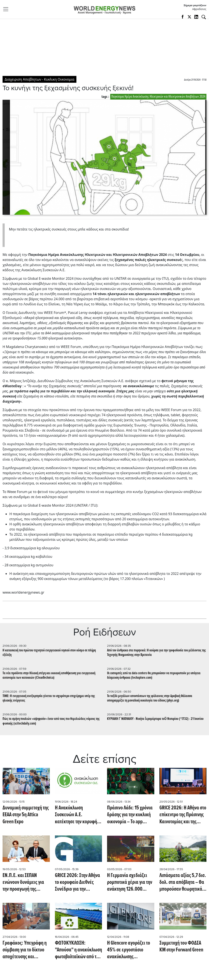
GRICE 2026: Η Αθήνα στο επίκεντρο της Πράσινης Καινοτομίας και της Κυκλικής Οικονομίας (183, 815)
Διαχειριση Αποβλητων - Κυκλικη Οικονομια (39, 79)
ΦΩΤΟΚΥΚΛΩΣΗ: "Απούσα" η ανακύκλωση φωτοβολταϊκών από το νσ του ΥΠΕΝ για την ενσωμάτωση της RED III (78, 950)
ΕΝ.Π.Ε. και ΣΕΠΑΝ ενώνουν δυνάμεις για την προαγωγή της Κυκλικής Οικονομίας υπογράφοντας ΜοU (23, 882)
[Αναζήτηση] (204, 17)
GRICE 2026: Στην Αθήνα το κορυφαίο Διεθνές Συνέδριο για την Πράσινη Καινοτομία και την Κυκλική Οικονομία (77, 882)
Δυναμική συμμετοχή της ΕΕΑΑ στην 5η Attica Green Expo (26, 815)
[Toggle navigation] (7, 9)
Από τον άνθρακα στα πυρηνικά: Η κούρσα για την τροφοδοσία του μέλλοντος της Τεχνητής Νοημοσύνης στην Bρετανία (156, 653)
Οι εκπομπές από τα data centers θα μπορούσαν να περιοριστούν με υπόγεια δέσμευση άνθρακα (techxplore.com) (154, 676)
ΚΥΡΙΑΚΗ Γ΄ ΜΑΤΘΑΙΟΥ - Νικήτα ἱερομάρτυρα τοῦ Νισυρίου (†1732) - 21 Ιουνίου (155, 719)
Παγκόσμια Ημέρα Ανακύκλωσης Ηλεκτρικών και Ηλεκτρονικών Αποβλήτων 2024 (158, 97)
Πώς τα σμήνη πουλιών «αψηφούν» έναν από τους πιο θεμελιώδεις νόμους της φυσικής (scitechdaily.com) (51, 721)
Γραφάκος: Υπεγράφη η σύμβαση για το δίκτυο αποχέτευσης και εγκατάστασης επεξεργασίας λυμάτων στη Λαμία (25, 950)
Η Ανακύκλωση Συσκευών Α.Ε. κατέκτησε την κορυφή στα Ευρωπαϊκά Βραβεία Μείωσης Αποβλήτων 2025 (78, 815)
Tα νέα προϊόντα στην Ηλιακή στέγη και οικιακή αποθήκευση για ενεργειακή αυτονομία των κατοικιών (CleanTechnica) (49, 676)
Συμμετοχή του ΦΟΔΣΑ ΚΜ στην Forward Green (181, 947)
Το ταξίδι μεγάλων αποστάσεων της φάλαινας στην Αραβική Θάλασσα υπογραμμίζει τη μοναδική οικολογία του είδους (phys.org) (150, 698)
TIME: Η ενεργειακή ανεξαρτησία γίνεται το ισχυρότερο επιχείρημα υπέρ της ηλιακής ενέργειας (49, 698)
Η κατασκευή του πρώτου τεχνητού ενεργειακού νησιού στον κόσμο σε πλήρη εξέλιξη (49, 653)
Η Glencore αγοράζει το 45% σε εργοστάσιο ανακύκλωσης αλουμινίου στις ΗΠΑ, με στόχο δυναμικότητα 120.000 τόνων (130, 950)
